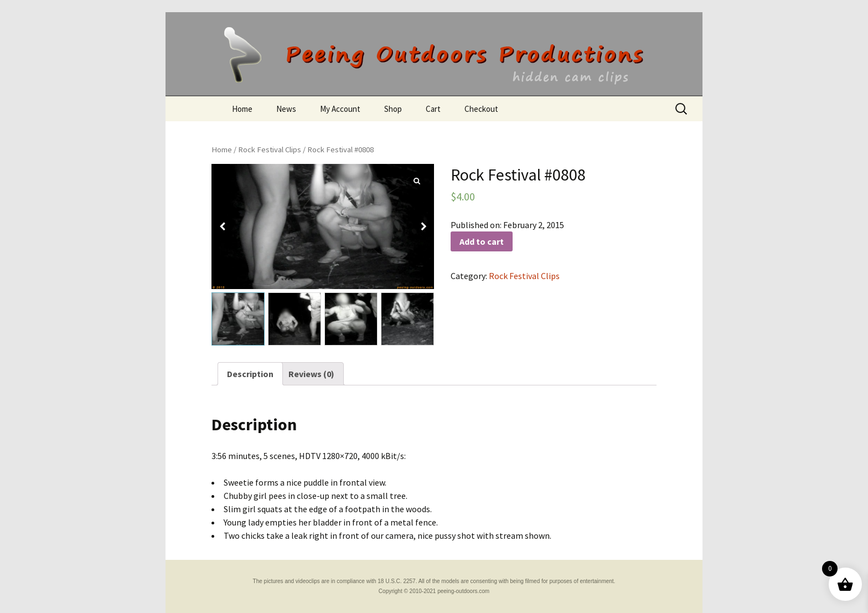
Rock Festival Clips (270, 150)
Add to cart (482, 241)
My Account (340, 109)
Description (250, 374)
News (286, 109)
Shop (393, 109)
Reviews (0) (311, 374)
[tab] (250, 374)
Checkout (481, 109)
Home (242, 109)
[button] (423, 226)
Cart (433, 109)
